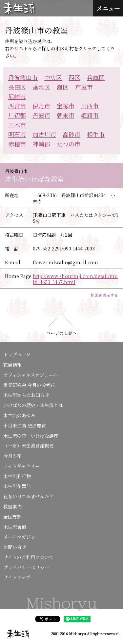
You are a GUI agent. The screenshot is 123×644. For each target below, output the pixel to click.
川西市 (90, 106)
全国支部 (12, 517)
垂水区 (41, 87)
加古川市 (44, 134)
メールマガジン (19, 537)
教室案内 (12, 506)
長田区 (17, 87)
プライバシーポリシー (26, 567)
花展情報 (12, 365)
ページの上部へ (61, 324)
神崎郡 (41, 144)
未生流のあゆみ (19, 415)
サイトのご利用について (28, 557)
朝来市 (66, 115)
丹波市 (41, 115)
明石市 (17, 134)
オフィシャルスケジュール (31, 375)
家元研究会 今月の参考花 (29, 385)
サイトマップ (17, 577)
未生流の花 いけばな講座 (31, 436)
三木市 (17, 125)
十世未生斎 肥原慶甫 (25, 425)
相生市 (96, 134)
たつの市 (69, 144)
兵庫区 (96, 77)
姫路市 (90, 115)
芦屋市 (84, 87)
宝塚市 (66, 106)
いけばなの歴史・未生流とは (33, 405)
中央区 (53, 77)
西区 (74, 77)
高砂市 (72, 134)
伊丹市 (41, 106)
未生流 (19, 9)
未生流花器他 (17, 486)
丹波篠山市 (23, 77)
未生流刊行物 (17, 476)
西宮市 (17, 106)
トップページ (17, 354)
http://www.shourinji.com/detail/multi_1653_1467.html (75, 279)
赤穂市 (17, 144)
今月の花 (12, 456)
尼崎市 (17, 96)
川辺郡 (17, 115)
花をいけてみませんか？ (29, 496)
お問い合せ (15, 547)
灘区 (63, 87)
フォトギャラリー (21, 466)
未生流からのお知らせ (26, 395)
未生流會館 (15, 527)
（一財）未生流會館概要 (29, 446)
